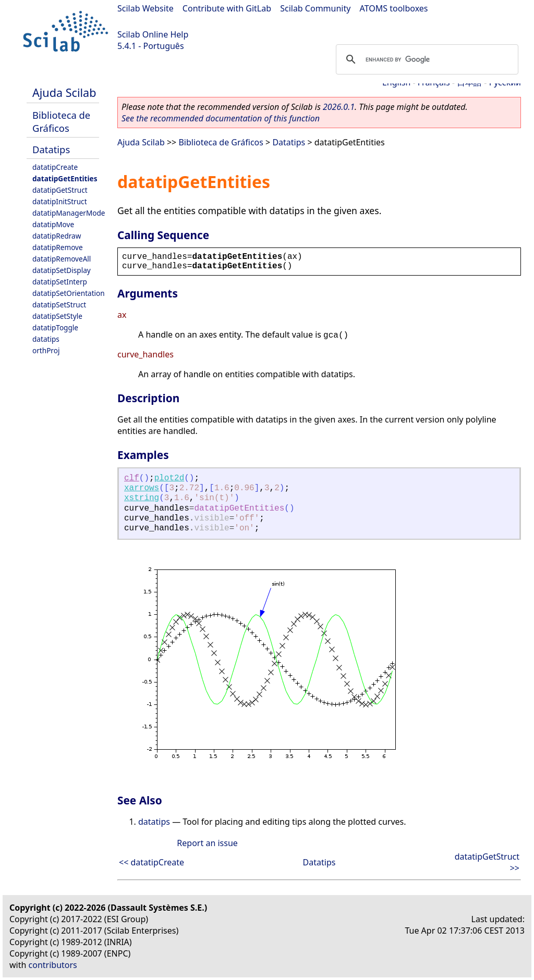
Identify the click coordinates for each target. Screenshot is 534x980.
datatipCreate (55, 167)
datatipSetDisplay (62, 270)
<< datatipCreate (151, 862)
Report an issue (207, 843)
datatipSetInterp (60, 282)
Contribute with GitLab (227, 8)
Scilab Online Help (153, 34)
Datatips (51, 149)
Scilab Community (315, 8)
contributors (53, 965)
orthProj (46, 350)
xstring (142, 498)
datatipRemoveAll (62, 259)
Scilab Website (145, 8)
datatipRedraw (57, 236)
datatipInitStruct (60, 201)
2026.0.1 (339, 107)
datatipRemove (58, 247)
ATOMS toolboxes (394, 8)
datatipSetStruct (59, 305)
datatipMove (53, 224)
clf (132, 478)
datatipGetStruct (60, 190)
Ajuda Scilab (64, 92)
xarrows (142, 488)
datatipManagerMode (69, 213)
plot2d (169, 478)
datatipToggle (55, 327)
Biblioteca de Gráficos (61, 121)
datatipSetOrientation (69, 293)
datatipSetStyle (57, 316)
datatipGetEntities (65, 178)
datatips (46, 339)
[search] (426, 59)
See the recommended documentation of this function (221, 118)
